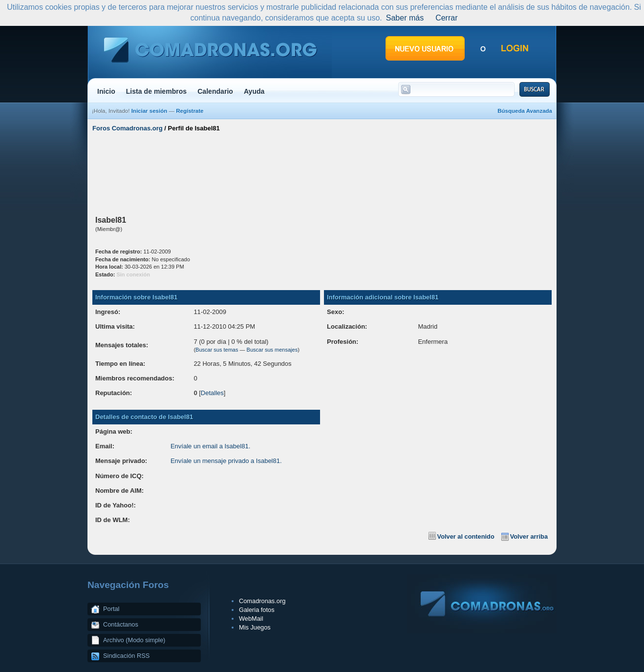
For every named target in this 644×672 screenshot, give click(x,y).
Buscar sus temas (217, 350)
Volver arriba (529, 536)
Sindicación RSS (126, 656)
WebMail (251, 619)
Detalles (212, 393)
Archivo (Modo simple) (134, 640)
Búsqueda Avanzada (525, 111)
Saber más (405, 18)
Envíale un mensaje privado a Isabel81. (226, 461)
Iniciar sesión (150, 111)
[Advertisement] (322, 172)
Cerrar (446, 18)
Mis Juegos (255, 627)
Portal (111, 609)
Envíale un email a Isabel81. (210, 446)
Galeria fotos (257, 610)
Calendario (215, 91)
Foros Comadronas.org (128, 128)
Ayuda (254, 91)
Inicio (106, 91)
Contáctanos (121, 624)
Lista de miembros (156, 91)
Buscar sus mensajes (272, 350)
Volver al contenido (466, 536)
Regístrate (190, 111)
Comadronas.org (262, 601)
